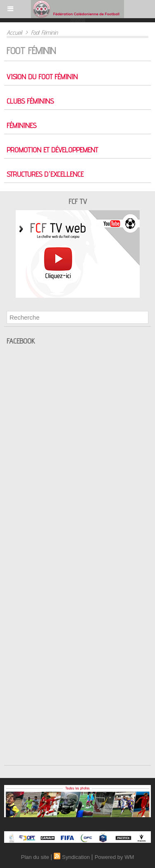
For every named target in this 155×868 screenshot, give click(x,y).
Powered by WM (114, 857)
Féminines (21, 125)
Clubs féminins (30, 101)
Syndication (76, 857)
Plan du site (35, 857)
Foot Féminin (44, 32)
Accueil (14, 32)
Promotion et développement (52, 150)
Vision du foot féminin (42, 77)
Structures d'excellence (45, 174)
